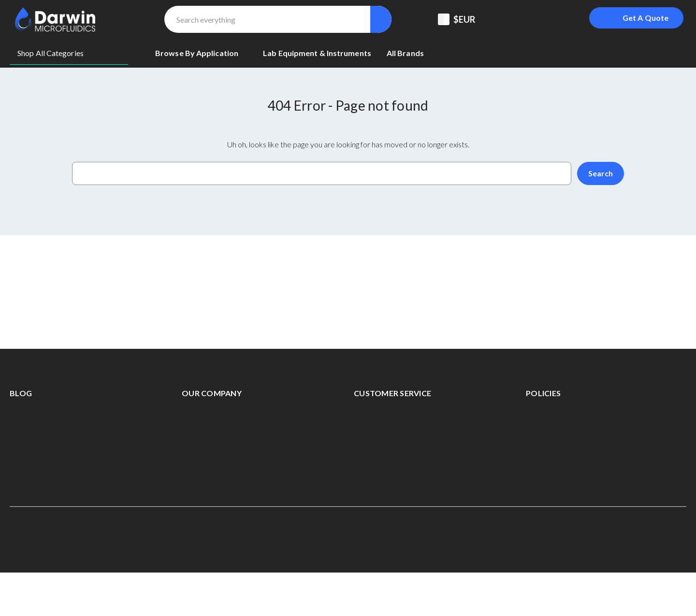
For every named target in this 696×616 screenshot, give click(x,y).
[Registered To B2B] (536, 19)
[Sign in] (560, 19)
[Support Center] (511, 19)
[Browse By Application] (201, 53)
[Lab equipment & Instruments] (317, 53)
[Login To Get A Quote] (636, 18)
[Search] (381, 19)
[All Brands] (405, 53)
